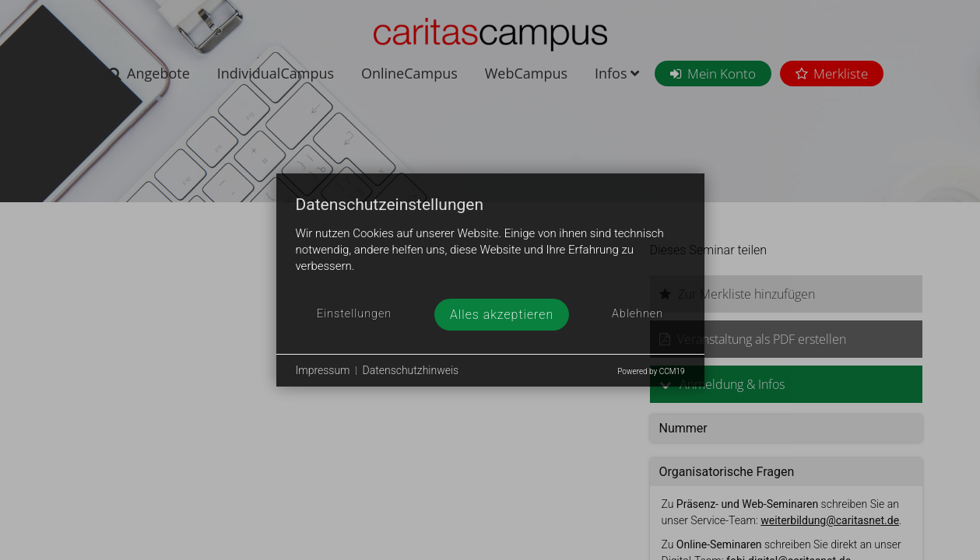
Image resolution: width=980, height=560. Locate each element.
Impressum (323, 370)
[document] (490, 247)
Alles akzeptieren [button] (502, 315)
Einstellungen (354, 314)
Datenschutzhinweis (411, 370)
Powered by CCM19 (651, 371)
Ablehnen (638, 314)
